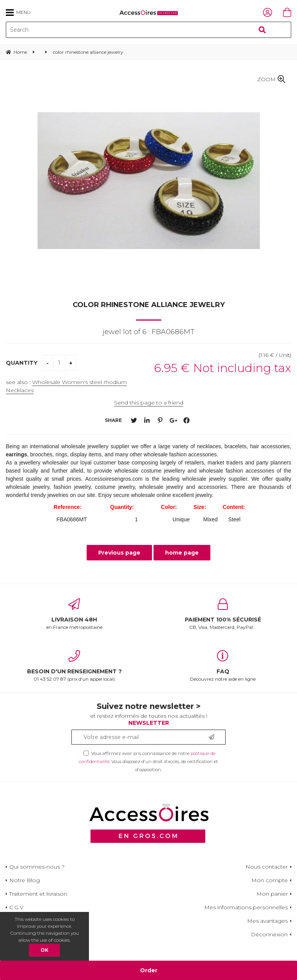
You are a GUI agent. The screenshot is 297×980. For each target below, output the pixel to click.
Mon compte (270, 880)
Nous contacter (267, 867)
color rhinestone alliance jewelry (149, 305)
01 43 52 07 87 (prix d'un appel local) (74, 666)
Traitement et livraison (38, 894)
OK (44, 950)
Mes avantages (267, 921)
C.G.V (16, 907)
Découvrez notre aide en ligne (223, 666)
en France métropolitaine (74, 614)
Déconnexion (269, 934)
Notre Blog (25, 880)
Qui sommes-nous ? (37, 867)
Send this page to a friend (149, 403)
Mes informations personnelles (246, 907)
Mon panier (272, 894)
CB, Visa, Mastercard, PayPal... (223, 614)
